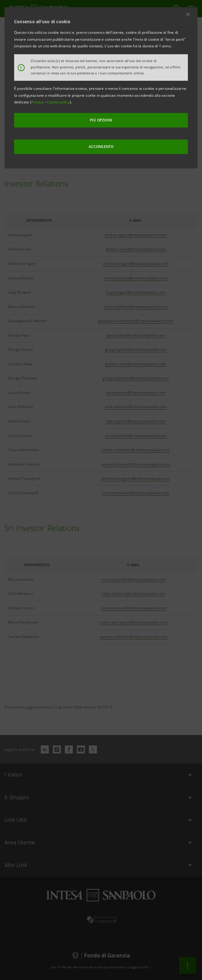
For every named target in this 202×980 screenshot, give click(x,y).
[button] (188, 14)
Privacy (38, 102)
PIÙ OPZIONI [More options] (101, 120)
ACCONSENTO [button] (101, 147)
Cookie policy (58, 102)
